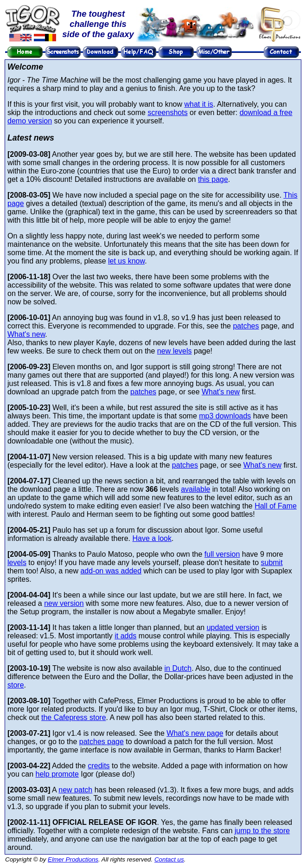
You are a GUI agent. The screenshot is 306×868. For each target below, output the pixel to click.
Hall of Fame (276, 506)
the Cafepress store (74, 717)
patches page (102, 742)
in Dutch (178, 668)
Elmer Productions (73, 859)
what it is (198, 104)
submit (271, 563)
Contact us (169, 859)
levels (17, 563)
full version (222, 554)
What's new (26, 334)
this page (213, 179)
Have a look (152, 538)
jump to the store (262, 831)
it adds (125, 636)
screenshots (167, 113)
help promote (57, 774)
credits (99, 766)
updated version (233, 627)
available (195, 489)
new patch (75, 790)
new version (64, 603)
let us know (126, 261)
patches (246, 326)
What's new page (195, 733)
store (16, 685)
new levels (175, 351)
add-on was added (111, 571)
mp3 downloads (225, 416)
